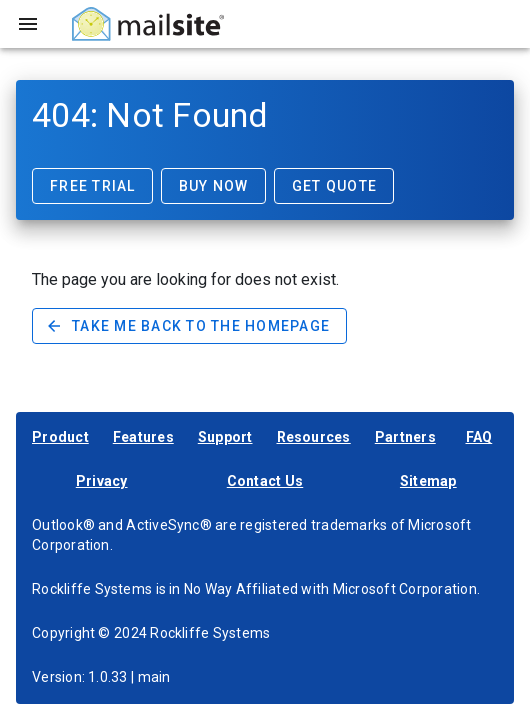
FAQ (479, 437)
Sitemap (428, 481)
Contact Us (265, 481)
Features (143, 437)
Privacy (102, 481)
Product (60, 437)
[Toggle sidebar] (28, 24)
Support (225, 437)
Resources (314, 437)
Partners (405, 437)
